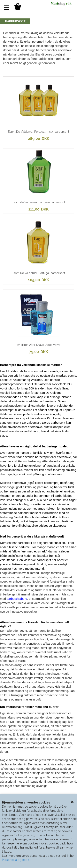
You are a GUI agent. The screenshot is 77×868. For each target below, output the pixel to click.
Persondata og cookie (17, 860)
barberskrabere (17, 599)
